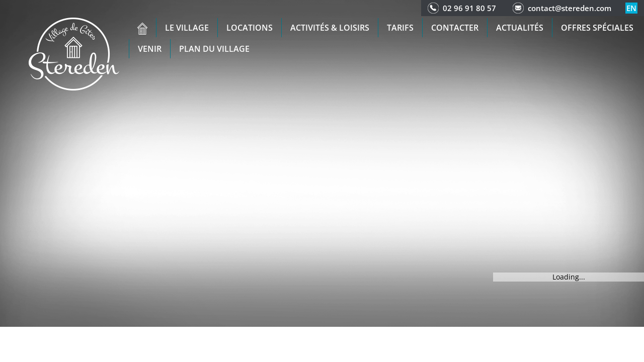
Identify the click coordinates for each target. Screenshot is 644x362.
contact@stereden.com (570, 8)
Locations (250, 28)
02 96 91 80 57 (469, 8)
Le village (187, 28)
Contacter (455, 28)
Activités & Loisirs (330, 28)
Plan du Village (214, 49)
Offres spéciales (597, 28)
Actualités (520, 28)
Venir (150, 49)
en (631, 8)
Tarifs (400, 28)
